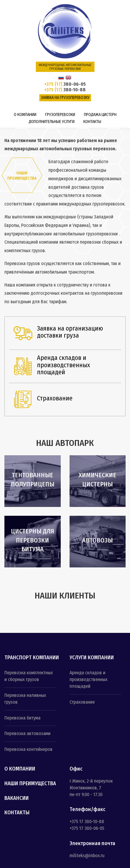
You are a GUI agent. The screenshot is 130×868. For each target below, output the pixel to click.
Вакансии (17, 798)
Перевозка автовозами (27, 733)
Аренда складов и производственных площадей (88, 679)
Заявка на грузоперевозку (65, 98)
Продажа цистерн (100, 115)
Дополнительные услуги (52, 122)
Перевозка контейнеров (28, 749)
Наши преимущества (30, 784)
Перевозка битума (22, 718)
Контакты (92, 122)
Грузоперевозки (60, 115)
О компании (25, 115)
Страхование (82, 702)
